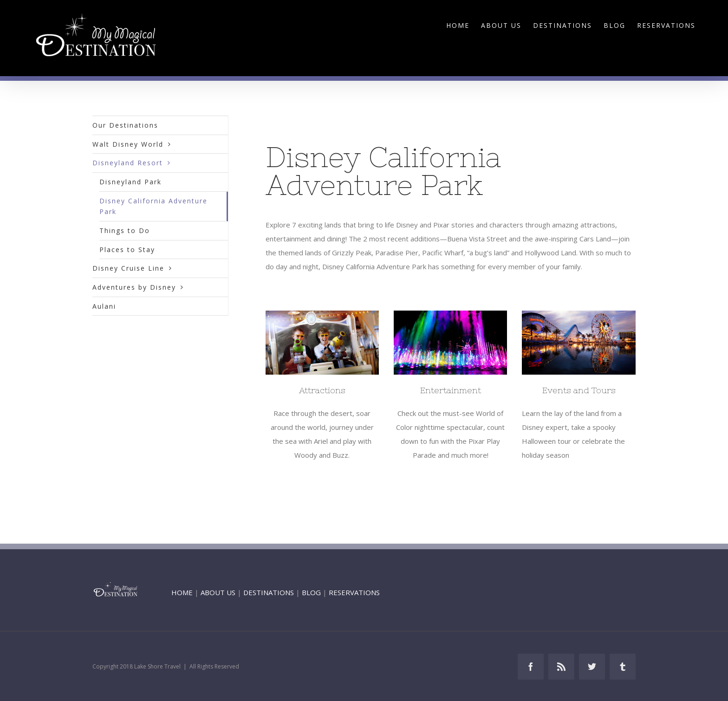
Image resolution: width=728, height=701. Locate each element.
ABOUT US (218, 592)
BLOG (311, 592)
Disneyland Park (130, 182)
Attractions (322, 390)
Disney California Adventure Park (153, 206)
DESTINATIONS (269, 592)
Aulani (104, 306)
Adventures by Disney (134, 287)
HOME (182, 592)
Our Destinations (125, 125)
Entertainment (451, 390)
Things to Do (125, 230)
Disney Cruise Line (128, 268)
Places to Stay (127, 250)
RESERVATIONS (354, 592)
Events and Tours (579, 390)
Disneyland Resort (128, 163)
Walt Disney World (128, 144)
